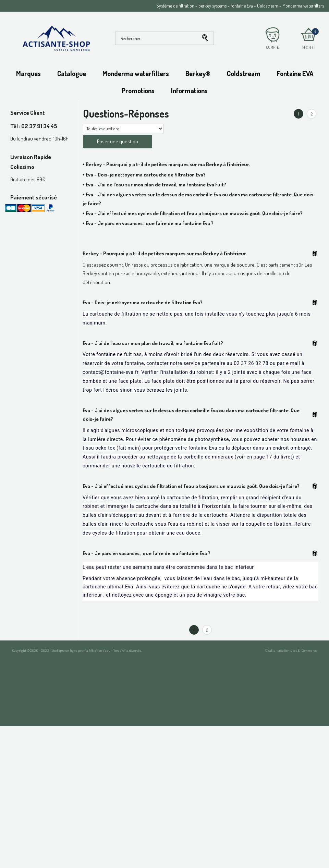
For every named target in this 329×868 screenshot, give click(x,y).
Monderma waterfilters (136, 73)
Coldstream (244, 73)
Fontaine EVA (295, 73)
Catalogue (72, 73)
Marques (28, 73)
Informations (189, 90)
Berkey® (198, 73)
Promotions (138, 90)
